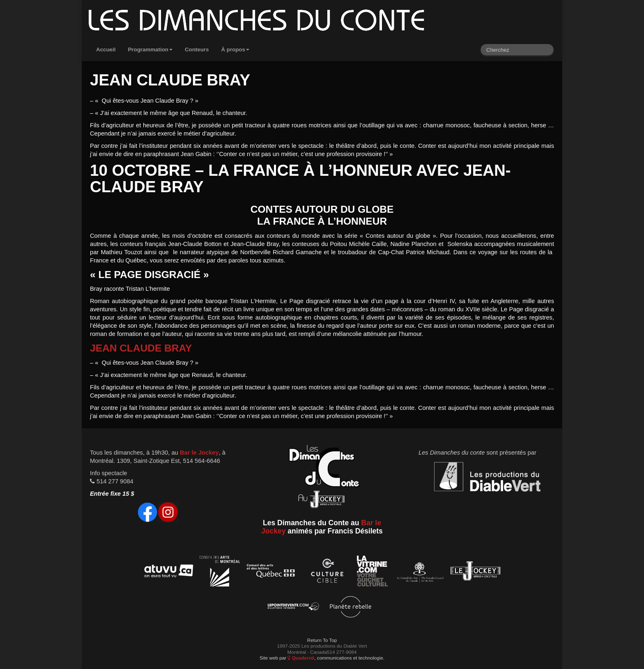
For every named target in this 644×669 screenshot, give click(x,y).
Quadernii (301, 658)
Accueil (106, 49)
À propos (235, 49)
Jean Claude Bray (141, 348)
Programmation (150, 49)
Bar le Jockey (199, 453)
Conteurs (197, 49)
